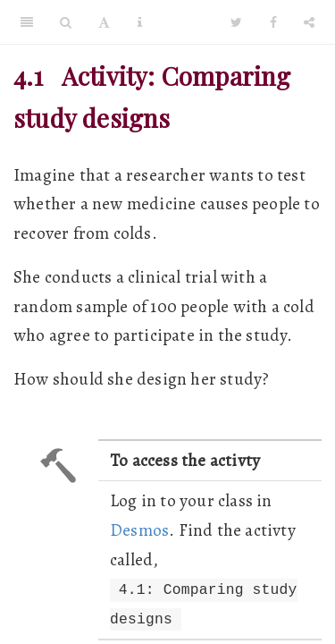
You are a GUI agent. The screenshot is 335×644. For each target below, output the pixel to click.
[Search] (66, 22)
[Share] (309, 22)
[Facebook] (273, 22)
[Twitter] (236, 22)
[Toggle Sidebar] (27, 22)
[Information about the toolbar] (140, 22)
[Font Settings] (104, 22)
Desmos (139, 530)
